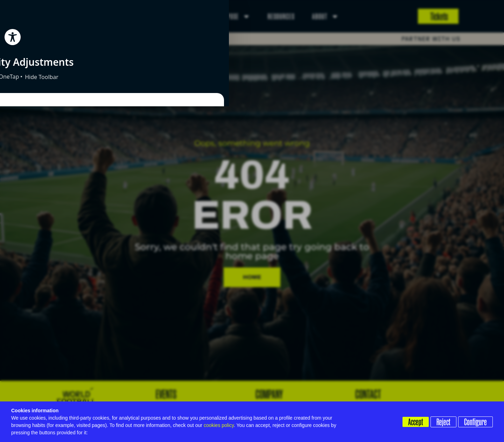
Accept (411, 421)
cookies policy (219, 425)
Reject (441, 421)
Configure (475, 421)
